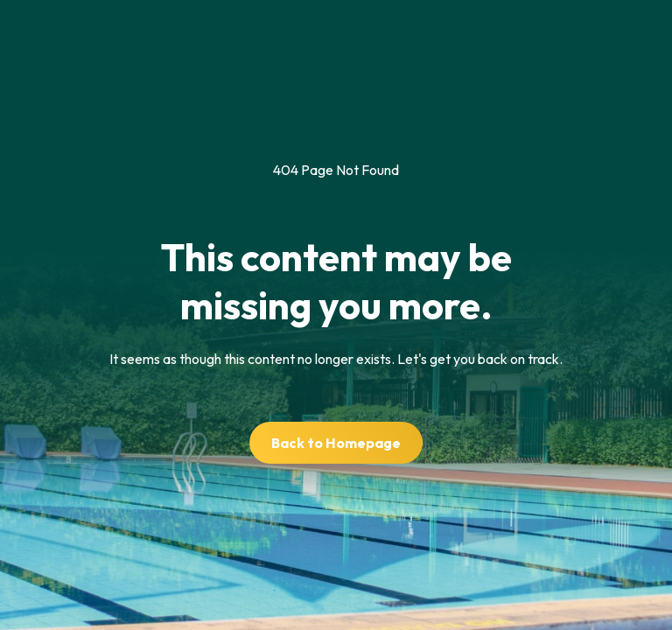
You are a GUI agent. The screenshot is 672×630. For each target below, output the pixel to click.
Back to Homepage (336, 443)
